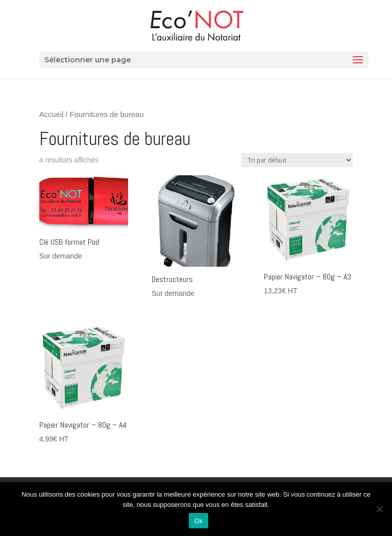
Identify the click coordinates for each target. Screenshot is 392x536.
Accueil (51, 114)
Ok (198, 521)
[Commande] (297, 160)
